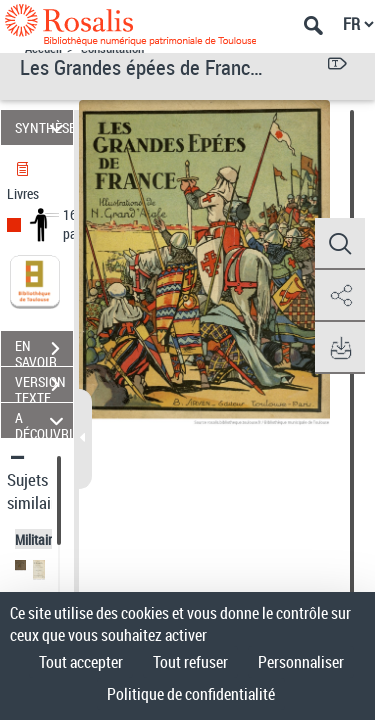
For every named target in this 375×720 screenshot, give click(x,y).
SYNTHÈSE (44, 127)
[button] (340, 244)
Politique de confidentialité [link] (191, 694)
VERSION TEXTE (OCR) (44, 387)
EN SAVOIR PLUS (44, 351)
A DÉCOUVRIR (44, 420)
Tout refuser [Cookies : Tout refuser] (190, 662)
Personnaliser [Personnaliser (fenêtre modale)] (301, 662)
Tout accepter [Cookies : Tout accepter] (81, 662)
